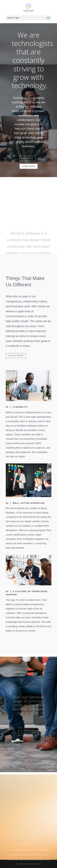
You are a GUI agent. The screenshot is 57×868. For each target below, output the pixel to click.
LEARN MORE (29, 165)
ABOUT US (27, 157)
